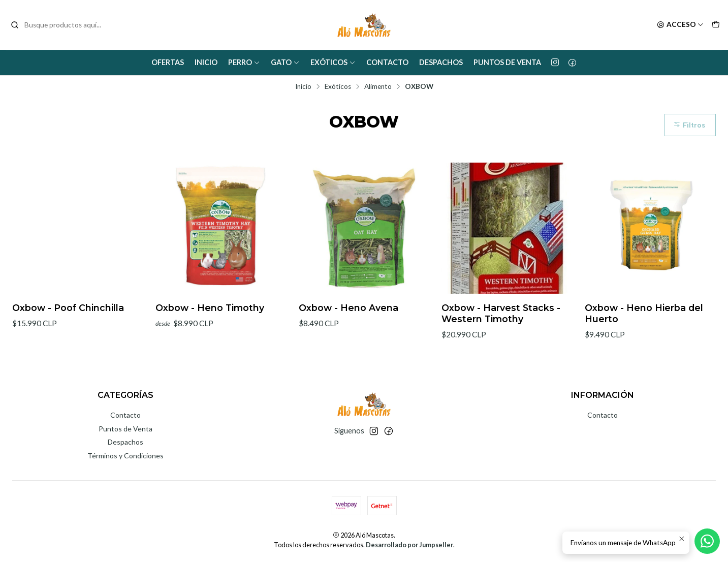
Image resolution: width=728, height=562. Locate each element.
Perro (244, 62)
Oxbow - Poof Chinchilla (68, 308)
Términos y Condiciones (125, 456)
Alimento (378, 87)
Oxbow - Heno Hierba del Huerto (644, 313)
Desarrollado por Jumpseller (409, 545)
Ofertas (168, 62)
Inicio (206, 62)
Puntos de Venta (507, 62)
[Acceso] (680, 25)
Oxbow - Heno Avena (349, 308)
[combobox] (62, 25)
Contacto (387, 62)
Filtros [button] (689, 125)
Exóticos (333, 62)
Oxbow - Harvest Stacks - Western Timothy (501, 313)
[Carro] (716, 25)
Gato (285, 62)
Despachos (441, 62)
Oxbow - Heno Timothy (210, 308)
